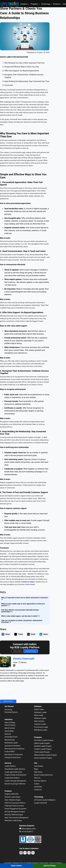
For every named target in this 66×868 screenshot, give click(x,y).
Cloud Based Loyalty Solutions (15, 769)
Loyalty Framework (41, 803)
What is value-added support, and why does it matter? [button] (21, 616)
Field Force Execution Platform (15, 803)
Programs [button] (35, 4)
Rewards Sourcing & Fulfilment (15, 784)
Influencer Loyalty (40, 718)
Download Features (11, 712)
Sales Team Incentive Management (16, 818)
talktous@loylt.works (27, 829)
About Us (37, 778)
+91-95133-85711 (26, 832)
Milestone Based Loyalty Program (45, 755)
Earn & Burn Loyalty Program (44, 740)
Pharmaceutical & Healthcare (14, 749)
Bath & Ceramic (10, 728)
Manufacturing (10, 740)
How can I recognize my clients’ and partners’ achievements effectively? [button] (22, 621)
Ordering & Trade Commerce (14, 806)
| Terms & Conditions (55, 863)
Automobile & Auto (11, 737)
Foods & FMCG (10, 752)
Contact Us (38, 790)
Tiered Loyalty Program (42, 752)
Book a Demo (8, 701)
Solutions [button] (25, 4)
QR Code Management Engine (15, 812)
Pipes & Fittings (10, 723)
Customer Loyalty (40, 724)
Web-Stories (38, 772)
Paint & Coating (10, 725)
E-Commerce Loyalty (41, 727)
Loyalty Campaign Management (15, 781)
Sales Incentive (39, 721)
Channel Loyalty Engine (12, 797)
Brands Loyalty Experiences (43, 775)
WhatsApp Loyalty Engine (13, 820)
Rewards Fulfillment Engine (14, 815)
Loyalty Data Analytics (12, 778)
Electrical (8, 734)
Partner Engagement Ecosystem (15, 809)
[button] (3, 634)
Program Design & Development (15, 775)
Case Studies (39, 766)
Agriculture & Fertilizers (12, 746)
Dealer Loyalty (39, 709)
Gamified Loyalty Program (43, 746)
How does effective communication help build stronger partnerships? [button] (20, 611)
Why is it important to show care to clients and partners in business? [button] (25, 598)
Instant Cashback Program (43, 758)
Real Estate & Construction (14, 755)
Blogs (36, 769)
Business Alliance (40, 781)
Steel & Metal (9, 731)
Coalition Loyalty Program (43, 749)
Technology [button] (46, 4)
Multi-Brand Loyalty (11, 743)
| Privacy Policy (43, 863)
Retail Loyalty (39, 715)
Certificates (38, 787)
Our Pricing (8, 710)
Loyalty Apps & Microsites (13, 772)
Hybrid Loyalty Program (42, 743)
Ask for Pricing (31, 651)
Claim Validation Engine (13, 800)
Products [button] (57, 4)
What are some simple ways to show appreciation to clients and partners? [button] (23, 605)
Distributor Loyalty (40, 712)
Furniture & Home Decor (13, 758)
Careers (37, 784)
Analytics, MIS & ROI (11, 794)
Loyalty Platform (10, 766)
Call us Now (17, 651)
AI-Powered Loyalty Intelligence (45, 800)
